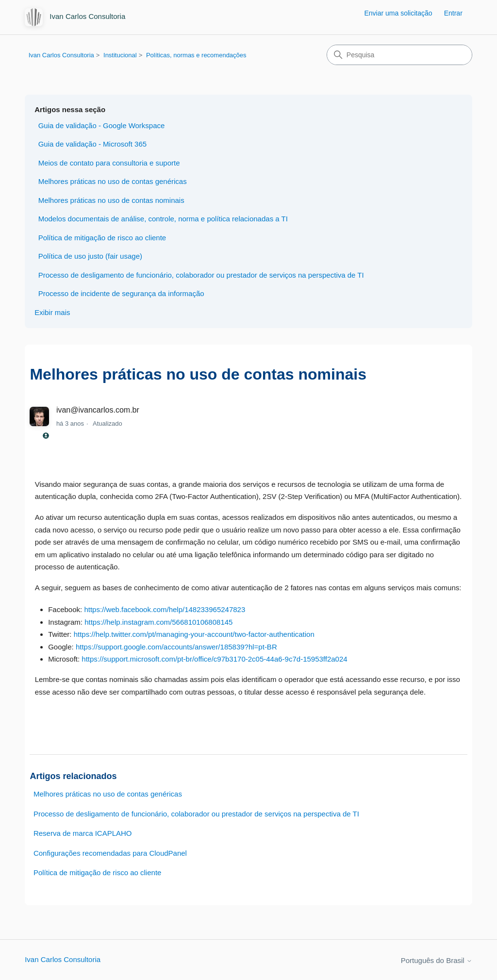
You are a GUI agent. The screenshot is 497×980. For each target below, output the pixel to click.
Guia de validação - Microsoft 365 (92, 144)
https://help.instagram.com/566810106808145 (158, 622)
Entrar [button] (453, 13)
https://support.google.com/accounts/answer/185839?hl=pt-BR (176, 647)
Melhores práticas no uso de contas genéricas (113, 181)
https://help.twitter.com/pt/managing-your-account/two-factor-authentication (194, 634)
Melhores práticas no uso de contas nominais (111, 200)
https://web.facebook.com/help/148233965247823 (165, 609)
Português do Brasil (437, 960)
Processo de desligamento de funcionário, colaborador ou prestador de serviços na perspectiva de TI (201, 275)
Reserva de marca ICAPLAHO (83, 833)
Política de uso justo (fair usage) (90, 256)
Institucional (120, 55)
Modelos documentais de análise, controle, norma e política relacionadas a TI (163, 219)
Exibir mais (52, 312)
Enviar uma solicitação (398, 13)
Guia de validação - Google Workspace (102, 125)
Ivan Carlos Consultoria (61, 55)
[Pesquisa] (399, 55)
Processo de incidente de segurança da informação (121, 293)
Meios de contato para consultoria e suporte (109, 163)
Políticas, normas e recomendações (196, 55)
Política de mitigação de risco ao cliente (102, 238)
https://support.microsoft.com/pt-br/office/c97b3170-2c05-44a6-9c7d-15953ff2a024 (214, 659)
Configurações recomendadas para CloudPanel (110, 853)
